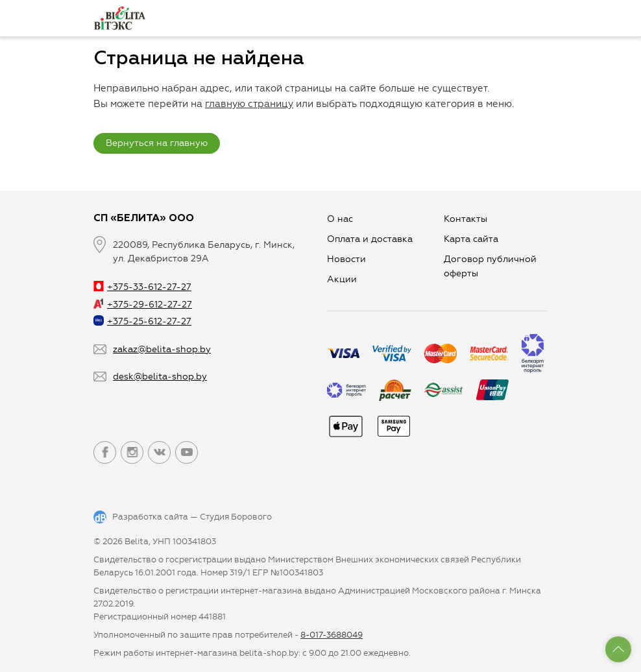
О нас (340, 219)
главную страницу (249, 104)
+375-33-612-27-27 (142, 287)
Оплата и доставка (370, 239)
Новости (346, 259)
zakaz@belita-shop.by (162, 349)
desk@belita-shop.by (160, 377)
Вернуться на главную (157, 143)
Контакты (466, 219)
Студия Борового (236, 517)
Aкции (342, 279)
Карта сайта (471, 239)
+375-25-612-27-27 (142, 321)
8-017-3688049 (332, 635)
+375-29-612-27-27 (143, 305)
